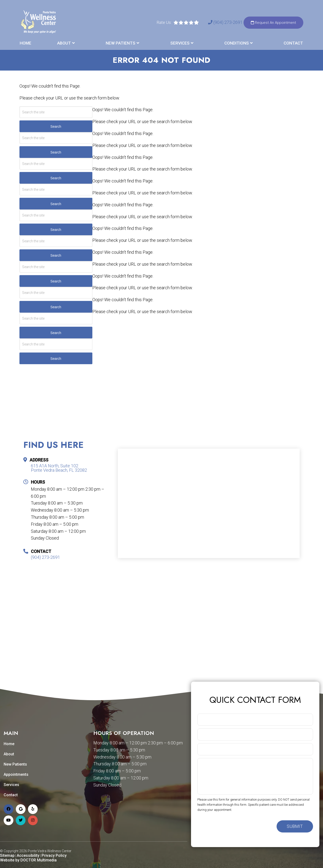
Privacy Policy (54, 855)
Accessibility (28, 855)
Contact (293, 43)
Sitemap (7, 855)
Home (26, 43)
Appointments (16, 774)
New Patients (121, 43)
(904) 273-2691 (226, 22)
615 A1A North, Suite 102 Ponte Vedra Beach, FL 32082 (59, 468)
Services (180, 43)
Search (56, 127)
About (64, 43)
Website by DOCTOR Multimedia (28, 860)
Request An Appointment (273, 23)
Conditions (237, 43)
